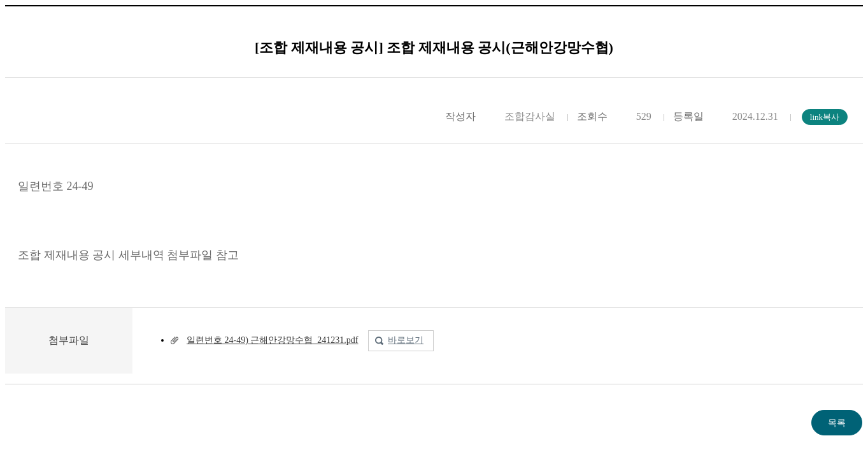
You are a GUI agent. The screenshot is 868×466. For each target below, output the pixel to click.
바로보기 (406, 340)
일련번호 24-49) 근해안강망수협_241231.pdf (273, 340)
